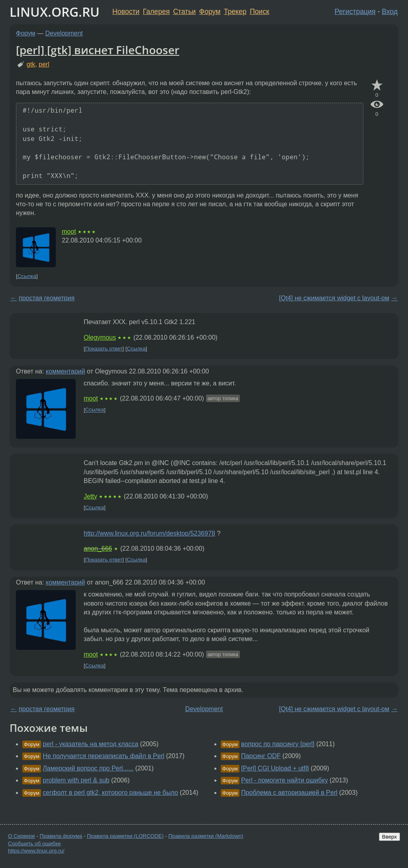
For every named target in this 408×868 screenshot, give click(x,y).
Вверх (389, 837)
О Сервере (22, 836)
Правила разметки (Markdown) (206, 836)
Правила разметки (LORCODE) (125, 836)
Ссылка (27, 276)
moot (69, 232)
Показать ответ (104, 349)
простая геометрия (47, 298)
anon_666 (98, 548)
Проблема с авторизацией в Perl (289, 793)
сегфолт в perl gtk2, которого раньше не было (110, 793)
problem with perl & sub (76, 780)
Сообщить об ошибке (34, 844)
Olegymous (100, 337)
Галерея (156, 12)
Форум (210, 12)
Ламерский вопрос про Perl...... (88, 768)
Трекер (235, 12)
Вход (390, 12)
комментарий (66, 371)
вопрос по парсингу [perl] (278, 744)
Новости (126, 12)
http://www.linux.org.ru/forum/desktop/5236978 (149, 533)
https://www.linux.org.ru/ (36, 851)
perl (44, 64)
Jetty (90, 496)
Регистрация (355, 12)
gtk (31, 64)
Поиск (260, 12)
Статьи (184, 12)
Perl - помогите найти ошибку (284, 780)
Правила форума (61, 836)
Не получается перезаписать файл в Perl (103, 756)
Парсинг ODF (261, 756)
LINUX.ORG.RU (55, 12)
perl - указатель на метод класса (90, 744)
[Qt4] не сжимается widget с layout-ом (334, 298)
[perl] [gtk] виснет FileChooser (98, 50)
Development (64, 33)
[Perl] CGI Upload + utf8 (275, 768)
